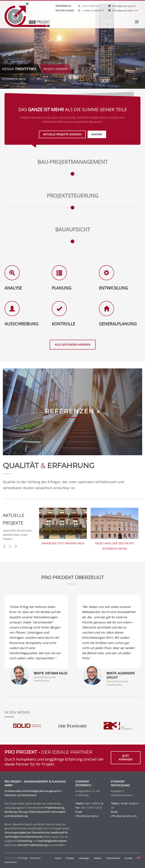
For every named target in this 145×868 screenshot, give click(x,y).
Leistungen (84, 858)
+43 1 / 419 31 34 (90, 6)
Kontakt (128, 858)
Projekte (70, 858)
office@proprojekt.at (124, 6)
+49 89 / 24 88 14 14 (93, 10)
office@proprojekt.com (125, 10)
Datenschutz (11, 862)
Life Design (22, 858)
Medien (98, 858)
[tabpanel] (72, 45)
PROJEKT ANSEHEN (52, 69)
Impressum (35, 858)
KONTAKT (97, 134)
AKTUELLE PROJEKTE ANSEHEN (62, 134)
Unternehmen (113, 858)
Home (58, 858)
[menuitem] (139, 858)
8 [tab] (132, 84)
